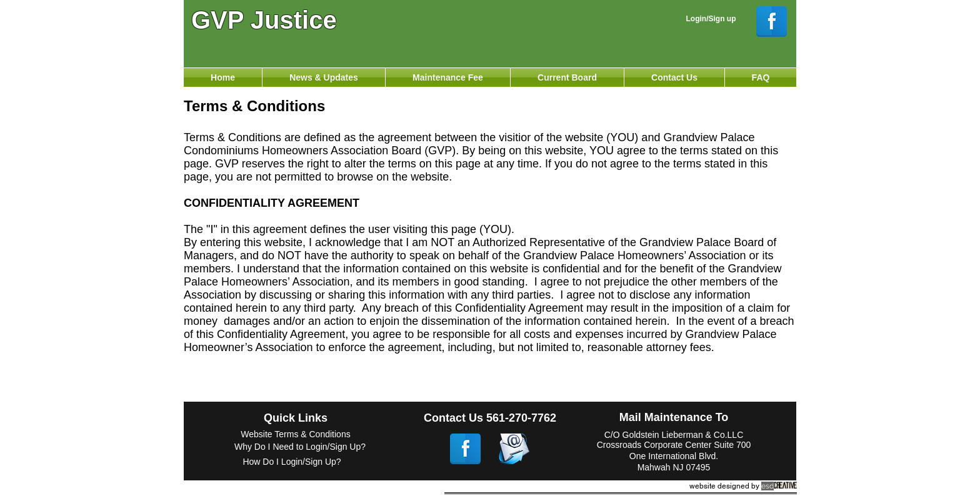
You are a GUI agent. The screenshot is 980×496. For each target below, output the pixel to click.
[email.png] (514, 449)
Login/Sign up (711, 19)
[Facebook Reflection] (772, 22)
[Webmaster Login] (835, 6)
